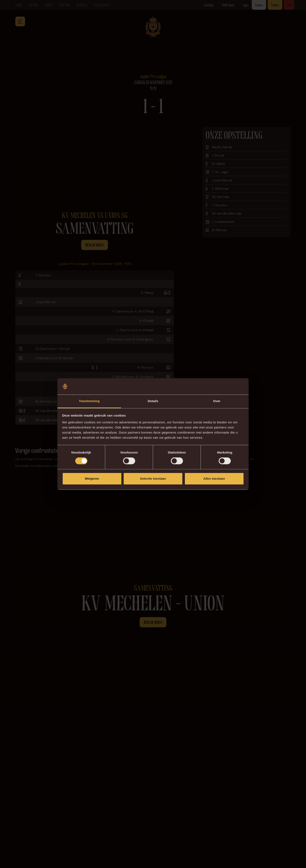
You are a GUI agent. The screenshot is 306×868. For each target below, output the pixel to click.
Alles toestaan (214, 479)
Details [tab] (153, 401)
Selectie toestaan (153, 479)
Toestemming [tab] (89, 401)
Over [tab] (217, 401)
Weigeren (92, 479)
